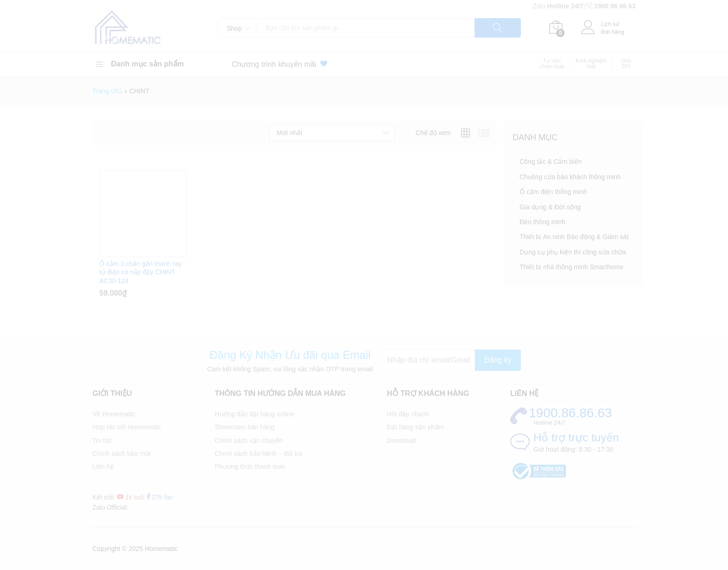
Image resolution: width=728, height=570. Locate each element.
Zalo (540, 6)
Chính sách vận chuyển (249, 440)
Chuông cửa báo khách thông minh (570, 177)
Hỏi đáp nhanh (408, 414)
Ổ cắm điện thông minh (553, 192)
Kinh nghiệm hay (591, 64)
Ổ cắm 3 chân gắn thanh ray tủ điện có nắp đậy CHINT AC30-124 (140, 272)
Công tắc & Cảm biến (551, 162)
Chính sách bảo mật (122, 453)
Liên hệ (103, 466)
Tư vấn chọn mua (552, 64)
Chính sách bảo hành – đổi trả (258, 453)
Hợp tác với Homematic (127, 427)
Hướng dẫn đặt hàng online (254, 414)
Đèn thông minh (543, 222)
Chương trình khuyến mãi (281, 64)
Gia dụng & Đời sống (550, 207)
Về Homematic (114, 414)
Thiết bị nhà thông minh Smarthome (572, 267)
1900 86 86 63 (615, 6)
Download (401, 440)
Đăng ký (498, 360)
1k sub (131, 497)
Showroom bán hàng (244, 427)
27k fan (159, 497)
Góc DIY (626, 64)
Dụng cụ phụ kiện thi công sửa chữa (573, 252)
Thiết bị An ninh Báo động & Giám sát (574, 237)
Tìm (498, 28)
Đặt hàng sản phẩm (415, 427)
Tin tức (102, 440)
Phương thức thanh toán (250, 466)
